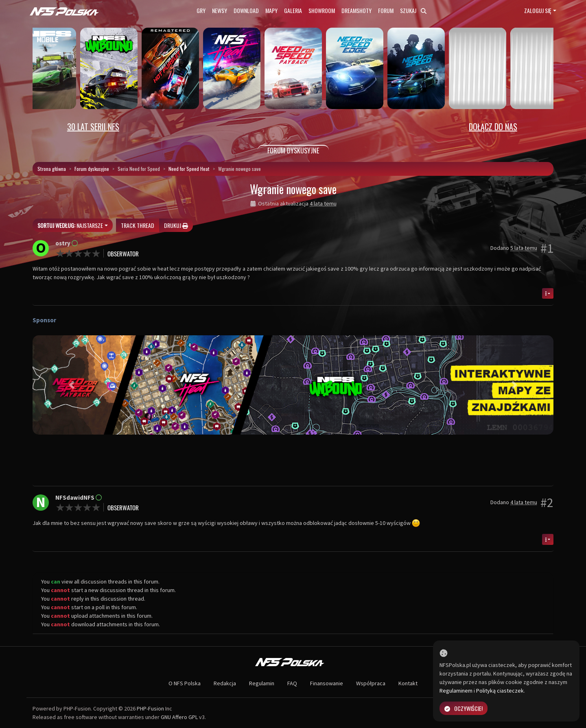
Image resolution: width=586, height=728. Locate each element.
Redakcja (225, 683)
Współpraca (371, 683)
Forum (386, 10)
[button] (72, 385)
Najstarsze (70, 225)
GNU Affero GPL (179, 717)
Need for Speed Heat (189, 169)
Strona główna (52, 169)
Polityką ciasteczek (500, 691)
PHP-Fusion (150, 708)
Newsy (220, 10)
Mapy (271, 10)
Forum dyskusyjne (92, 169)
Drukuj (176, 225)
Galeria (293, 10)
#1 (547, 248)
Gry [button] (201, 10)
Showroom (322, 10)
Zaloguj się (538, 10)
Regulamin (262, 683)
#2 (547, 503)
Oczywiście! (464, 708)
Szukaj (413, 10)
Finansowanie (327, 683)
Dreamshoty (356, 10)
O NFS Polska (185, 683)
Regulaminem (456, 691)
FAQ (292, 683)
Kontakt (408, 683)
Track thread (138, 225)
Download (246, 10)
